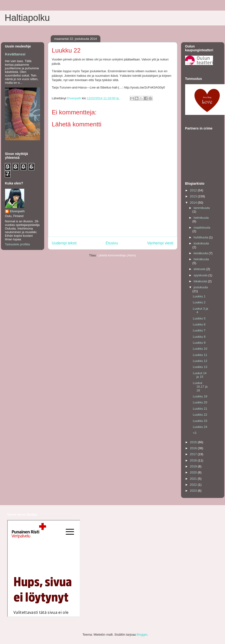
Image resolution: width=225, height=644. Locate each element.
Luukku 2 (199, 302)
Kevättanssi (15, 54)
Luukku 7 (199, 330)
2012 (194, 190)
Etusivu (112, 243)
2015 (194, 442)
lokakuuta (201, 281)
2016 (194, 448)
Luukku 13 (200, 367)
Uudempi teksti (64, 243)
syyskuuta (201, 275)
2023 (194, 491)
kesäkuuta (201, 253)
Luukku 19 (200, 396)
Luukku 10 (200, 349)
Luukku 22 (200, 415)
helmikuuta (201, 218)
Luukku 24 (200, 427)
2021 (194, 479)
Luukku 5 (199, 318)
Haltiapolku (27, 18)
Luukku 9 (199, 343)
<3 (195, 433)
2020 (194, 472)
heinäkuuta (201, 259)
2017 (194, 454)
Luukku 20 (200, 402)
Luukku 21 (200, 409)
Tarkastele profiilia (18, 244)
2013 (194, 196)
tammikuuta (202, 208)
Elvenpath (17, 211)
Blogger (142, 635)
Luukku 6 (199, 324)
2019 (194, 466)
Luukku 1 (199, 296)
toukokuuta (201, 243)
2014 (194, 203)
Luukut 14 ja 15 (200, 375)
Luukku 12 (200, 361)
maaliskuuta (202, 227)
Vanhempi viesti (160, 243)
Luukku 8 (199, 337)
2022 (194, 485)
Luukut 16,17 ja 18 (200, 387)
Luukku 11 (200, 355)
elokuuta (200, 269)
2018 (194, 460)
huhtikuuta (201, 237)
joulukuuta (201, 287)
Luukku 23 (200, 421)
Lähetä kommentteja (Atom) (117, 255)
